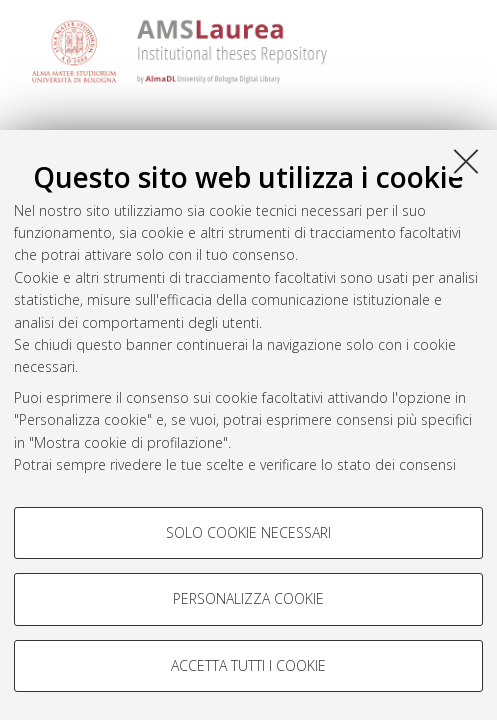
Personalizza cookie (248, 598)
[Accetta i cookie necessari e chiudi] (466, 161)
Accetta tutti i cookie (248, 665)
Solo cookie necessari (248, 532)
